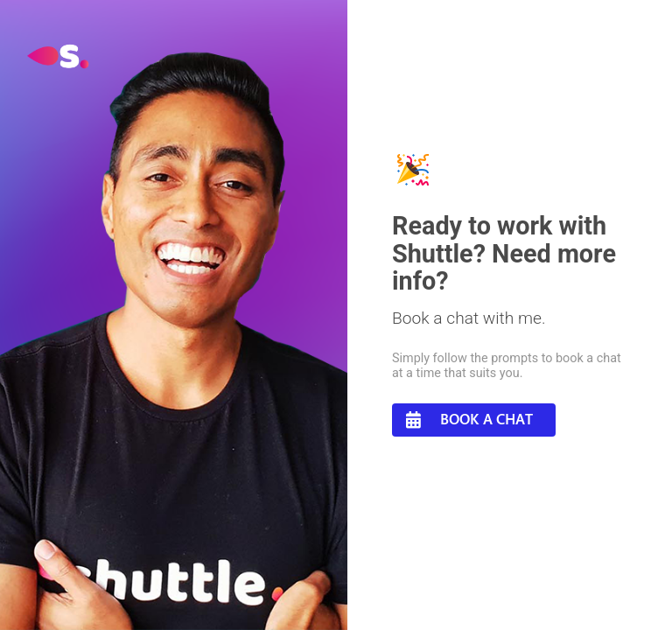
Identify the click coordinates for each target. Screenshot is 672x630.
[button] (474, 420)
